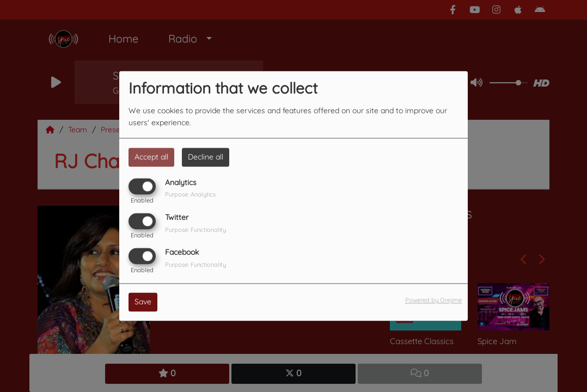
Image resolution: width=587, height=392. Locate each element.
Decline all (206, 157)
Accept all (151, 157)
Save (143, 302)
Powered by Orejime (433, 301)
